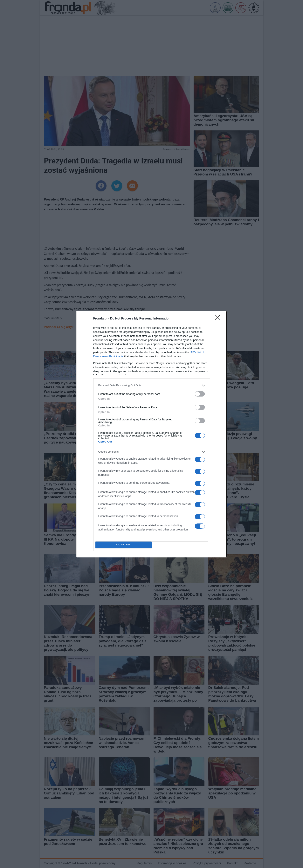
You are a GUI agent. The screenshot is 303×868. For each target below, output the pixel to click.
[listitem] (152, 385)
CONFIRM (124, 545)
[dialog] (152, 434)
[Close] (219, 319)
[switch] (200, 394)
